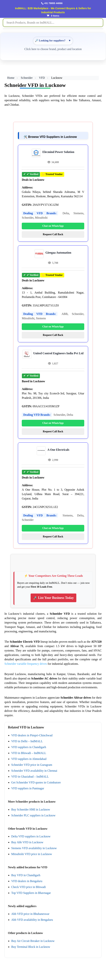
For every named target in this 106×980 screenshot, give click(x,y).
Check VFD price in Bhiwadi (28, 887)
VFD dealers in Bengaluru (27, 881)
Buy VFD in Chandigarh (26, 875)
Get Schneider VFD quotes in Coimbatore (36, 782)
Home (11, 78)
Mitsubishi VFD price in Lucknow (32, 854)
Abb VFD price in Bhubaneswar (30, 914)
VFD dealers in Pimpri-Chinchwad (32, 735)
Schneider (27, 78)
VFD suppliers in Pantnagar (28, 788)
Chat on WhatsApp (53, 226)
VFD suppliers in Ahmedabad (29, 759)
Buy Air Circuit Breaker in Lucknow (33, 941)
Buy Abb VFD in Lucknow (27, 842)
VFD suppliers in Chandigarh (29, 747)
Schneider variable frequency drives (26, 664)
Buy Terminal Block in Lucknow (31, 947)
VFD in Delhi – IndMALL (27, 741)
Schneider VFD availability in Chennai (34, 771)
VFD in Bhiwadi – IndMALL (29, 753)
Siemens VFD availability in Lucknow (34, 848)
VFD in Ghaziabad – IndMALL (30, 777)
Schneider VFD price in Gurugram (32, 765)
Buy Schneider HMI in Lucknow (31, 809)
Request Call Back (53, 234)
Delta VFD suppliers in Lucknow (31, 836)
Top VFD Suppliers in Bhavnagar (31, 893)
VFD (42, 78)
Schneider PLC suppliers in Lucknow (33, 815)
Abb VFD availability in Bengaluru (32, 920)
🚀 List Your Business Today (53, 598)
